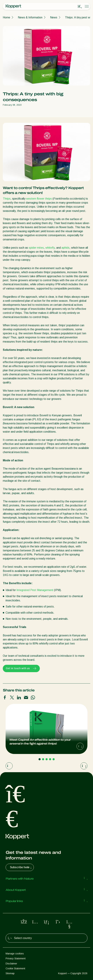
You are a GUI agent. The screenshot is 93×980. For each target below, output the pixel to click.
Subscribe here (21, 867)
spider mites (36, 248)
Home (6, 17)
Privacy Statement (16, 958)
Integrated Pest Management (35, 590)
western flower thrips (39, 199)
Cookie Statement (15, 968)
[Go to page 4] (50, 759)
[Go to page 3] (47, 759)
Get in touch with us (21, 668)
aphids (66, 248)
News (54, 17)
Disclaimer (11, 964)
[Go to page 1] (40, 759)
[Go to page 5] (54, 759)
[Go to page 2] (43, 759)
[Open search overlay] (80, 6)
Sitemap (10, 973)
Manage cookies (15, 954)
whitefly (50, 248)
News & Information (30, 17)
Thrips (7, 199)
